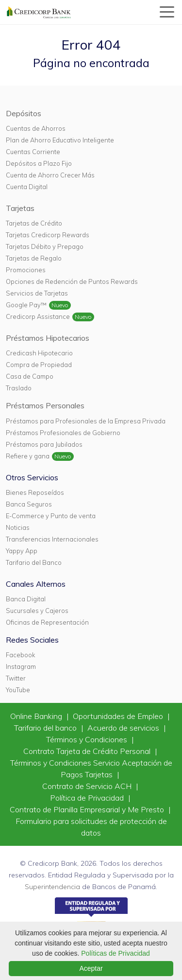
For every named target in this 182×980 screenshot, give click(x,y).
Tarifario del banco (46, 728)
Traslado (19, 388)
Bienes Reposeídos (35, 492)
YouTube (18, 690)
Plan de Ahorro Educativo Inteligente (60, 140)
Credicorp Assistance (38, 316)
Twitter (16, 678)
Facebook (20, 655)
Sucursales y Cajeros (37, 611)
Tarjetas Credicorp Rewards (48, 235)
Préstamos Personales (45, 405)
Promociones (26, 270)
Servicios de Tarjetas (37, 293)
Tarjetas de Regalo (34, 258)
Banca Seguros (29, 504)
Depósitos (24, 113)
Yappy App (22, 551)
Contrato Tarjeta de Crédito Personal (88, 751)
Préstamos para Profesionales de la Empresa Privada (86, 421)
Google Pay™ (26, 305)
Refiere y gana (28, 456)
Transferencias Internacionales (52, 539)
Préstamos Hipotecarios (48, 338)
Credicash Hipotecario (39, 353)
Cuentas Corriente (33, 152)
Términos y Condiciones (88, 739)
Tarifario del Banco (34, 562)
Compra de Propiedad (39, 365)
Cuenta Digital (27, 187)
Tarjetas (20, 208)
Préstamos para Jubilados (44, 444)
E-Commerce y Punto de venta (51, 516)
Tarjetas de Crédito (34, 223)
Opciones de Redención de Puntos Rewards (72, 281)
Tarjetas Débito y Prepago (45, 246)
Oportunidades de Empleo (119, 716)
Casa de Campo (30, 376)
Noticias (18, 527)
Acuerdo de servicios (124, 728)
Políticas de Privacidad (116, 953)
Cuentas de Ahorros (36, 128)
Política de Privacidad (88, 798)
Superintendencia (52, 887)
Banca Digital (26, 599)
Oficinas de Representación (47, 622)
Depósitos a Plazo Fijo (39, 163)
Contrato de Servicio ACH (88, 786)
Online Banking (37, 716)
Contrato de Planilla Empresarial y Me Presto (88, 809)
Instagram (21, 666)
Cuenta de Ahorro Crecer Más (50, 175)
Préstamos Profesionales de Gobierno (63, 433)
